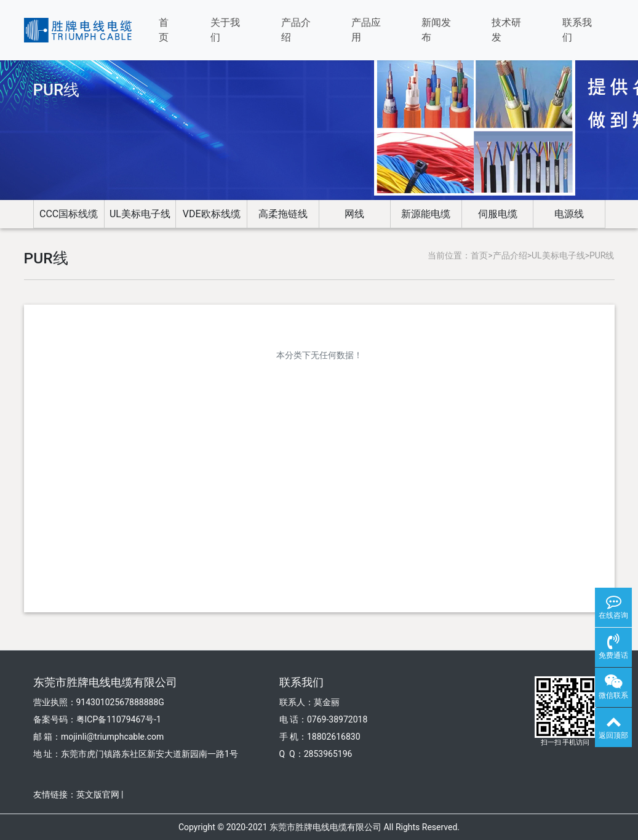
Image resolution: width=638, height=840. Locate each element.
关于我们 (225, 30)
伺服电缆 (498, 214)
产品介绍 (296, 30)
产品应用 (366, 30)
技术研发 (506, 30)
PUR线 (602, 255)
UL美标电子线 (140, 214)
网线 (354, 214)
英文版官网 (98, 794)
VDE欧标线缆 (212, 214)
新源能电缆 (426, 214)
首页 (164, 30)
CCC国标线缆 (69, 214)
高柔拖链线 (283, 214)
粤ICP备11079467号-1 (119, 719)
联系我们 (577, 30)
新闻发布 (436, 30)
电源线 (569, 214)
